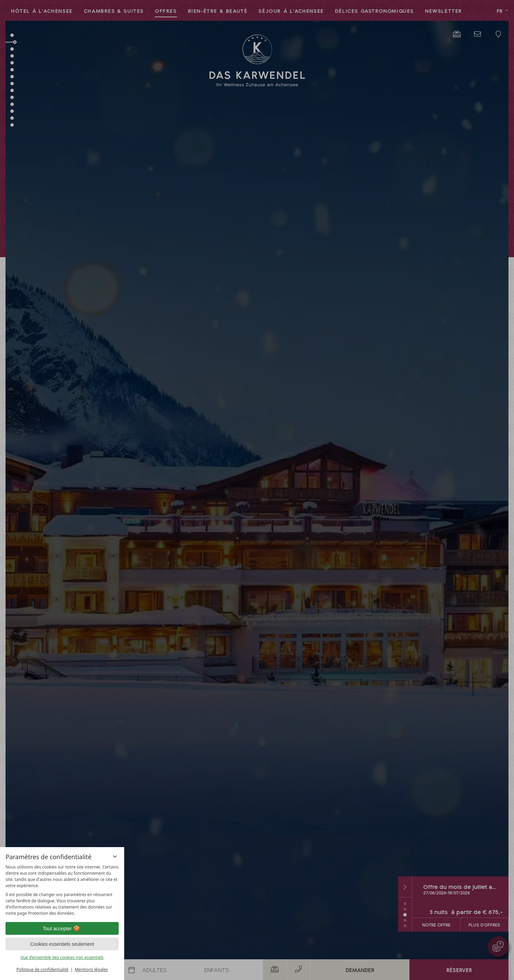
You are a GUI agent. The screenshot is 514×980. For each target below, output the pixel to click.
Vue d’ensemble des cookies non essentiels (62, 957)
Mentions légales (91, 969)
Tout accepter (62, 929)
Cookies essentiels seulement (62, 944)
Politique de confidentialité (42, 969)
